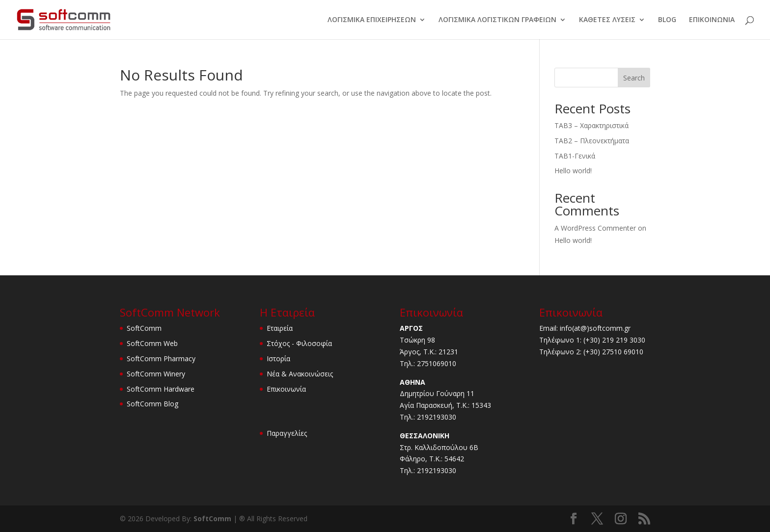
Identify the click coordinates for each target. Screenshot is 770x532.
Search (634, 78)
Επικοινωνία (286, 389)
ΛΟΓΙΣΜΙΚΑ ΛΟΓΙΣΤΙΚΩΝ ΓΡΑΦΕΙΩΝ (497, 20)
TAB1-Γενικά (575, 156)
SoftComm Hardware (161, 389)
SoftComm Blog (152, 404)
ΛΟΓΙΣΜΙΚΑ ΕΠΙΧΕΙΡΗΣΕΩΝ (372, 20)
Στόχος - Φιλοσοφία (299, 343)
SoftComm (144, 328)
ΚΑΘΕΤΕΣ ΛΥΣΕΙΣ (607, 20)
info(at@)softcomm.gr (595, 328)
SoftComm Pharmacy (161, 359)
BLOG (667, 20)
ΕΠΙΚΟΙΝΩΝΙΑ (712, 20)
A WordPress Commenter (595, 228)
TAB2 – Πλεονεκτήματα (592, 141)
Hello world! (573, 171)
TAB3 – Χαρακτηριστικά (591, 125)
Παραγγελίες (287, 433)
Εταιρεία (280, 328)
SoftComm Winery (156, 374)
